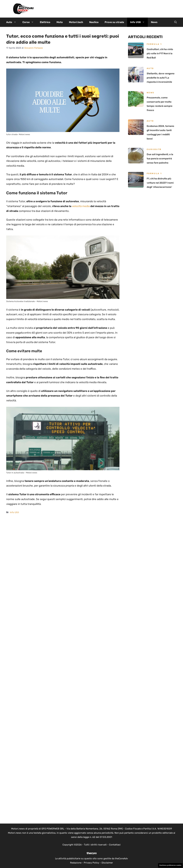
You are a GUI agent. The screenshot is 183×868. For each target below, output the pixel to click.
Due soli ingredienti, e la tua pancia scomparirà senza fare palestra (160, 159)
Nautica (94, 22)
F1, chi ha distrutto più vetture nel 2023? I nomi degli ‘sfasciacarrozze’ (160, 183)
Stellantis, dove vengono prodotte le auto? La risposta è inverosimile (161, 78)
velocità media (81, 206)
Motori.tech (76, 22)
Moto (60, 22)
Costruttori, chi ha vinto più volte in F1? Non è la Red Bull (160, 53)
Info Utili (139, 22)
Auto (13, 22)
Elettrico (45, 22)
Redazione (76, 863)
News (154, 22)
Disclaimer (107, 863)
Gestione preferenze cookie (170, 865)
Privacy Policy (91, 863)
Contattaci (115, 845)
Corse (30, 22)
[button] (176, 22)
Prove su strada (114, 22)
